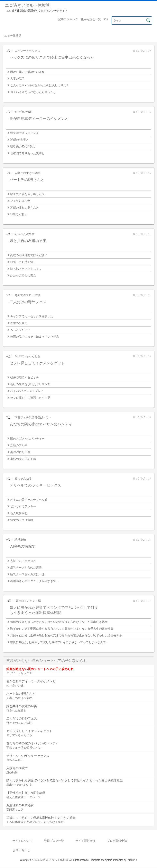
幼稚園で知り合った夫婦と (27, 154)
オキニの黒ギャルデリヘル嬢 (29, 500)
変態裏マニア (15, 810)
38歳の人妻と (19, 215)
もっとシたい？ (20, 330)
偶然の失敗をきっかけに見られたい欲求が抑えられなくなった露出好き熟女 (59, 622)
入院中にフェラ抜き (23, 561)
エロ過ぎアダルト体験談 (27, 5)
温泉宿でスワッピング (25, 133)
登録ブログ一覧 (54, 841)
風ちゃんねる (23, 479)
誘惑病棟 (20, 540)
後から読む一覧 (91, 19)
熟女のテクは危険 (22, 520)
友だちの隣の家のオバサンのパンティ (41, 424)
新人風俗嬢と (19, 514)
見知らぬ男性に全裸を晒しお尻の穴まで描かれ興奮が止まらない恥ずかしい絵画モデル (66, 636)
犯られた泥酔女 (25, 234)
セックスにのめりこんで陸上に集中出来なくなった (52, 58)
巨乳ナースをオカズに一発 (27, 575)
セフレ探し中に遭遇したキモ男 (30, 398)
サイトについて (22, 841)
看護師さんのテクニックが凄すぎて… (34, 581)
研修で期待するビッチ (25, 378)
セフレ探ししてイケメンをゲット (37, 363)
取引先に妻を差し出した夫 (27, 194)
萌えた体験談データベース (24, 797)
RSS (106, 19)
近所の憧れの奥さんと (25, 208)
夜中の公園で (19, 323)
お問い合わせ (21, 851)
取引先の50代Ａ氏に (23, 147)
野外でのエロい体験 (27, 296)
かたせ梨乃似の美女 (23, 276)
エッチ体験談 (13, 36)
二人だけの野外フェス (28, 302)
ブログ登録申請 (117, 841)
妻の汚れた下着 (20, 452)
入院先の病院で (22, 547)
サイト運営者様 (85, 841)
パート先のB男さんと (27, 180)
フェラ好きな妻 (20, 201)
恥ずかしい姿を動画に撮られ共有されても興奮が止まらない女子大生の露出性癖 (62, 629)
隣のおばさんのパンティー (27, 439)
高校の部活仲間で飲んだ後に (29, 256)
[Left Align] (148, 20)
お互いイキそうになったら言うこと (33, 93)
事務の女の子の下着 (23, 459)
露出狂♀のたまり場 (28, 601)
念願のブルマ (19, 446)
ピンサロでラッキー (23, 507)
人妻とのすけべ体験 (27, 173)
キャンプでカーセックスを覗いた (32, 317)
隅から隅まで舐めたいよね (27, 72)
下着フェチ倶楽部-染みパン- (33, 418)
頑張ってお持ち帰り (23, 262)
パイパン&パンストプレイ (27, 391)
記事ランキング (68, 19)
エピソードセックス (27, 51)
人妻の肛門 (17, 79)
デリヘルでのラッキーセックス (35, 486)
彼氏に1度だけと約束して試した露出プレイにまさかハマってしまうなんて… (59, 643)
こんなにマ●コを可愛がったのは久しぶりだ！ (40, 86)
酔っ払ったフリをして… (25, 269)
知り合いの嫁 (23, 112)
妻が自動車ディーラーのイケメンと (39, 119)
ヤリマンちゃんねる (27, 357)
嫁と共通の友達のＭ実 (28, 241)
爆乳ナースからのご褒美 (26, 568)
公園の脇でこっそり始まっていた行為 (35, 337)
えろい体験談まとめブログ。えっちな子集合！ (36, 822)
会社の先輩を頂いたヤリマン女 (30, 385)
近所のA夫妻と (20, 140)
